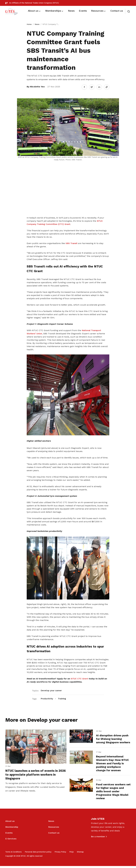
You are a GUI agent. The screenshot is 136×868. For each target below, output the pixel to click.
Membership (12, 829)
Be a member (98, 839)
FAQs (72, 854)
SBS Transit (72, 242)
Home (29, 24)
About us (10, 823)
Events (9, 835)
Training (62, 698)
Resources (54, 829)
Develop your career (51, 689)
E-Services (11, 841)
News (37, 24)
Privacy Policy (60, 854)
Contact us (54, 835)
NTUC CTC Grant (79, 678)
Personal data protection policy (38, 854)
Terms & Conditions (13, 854)
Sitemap (80, 854)
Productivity (47, 698)
